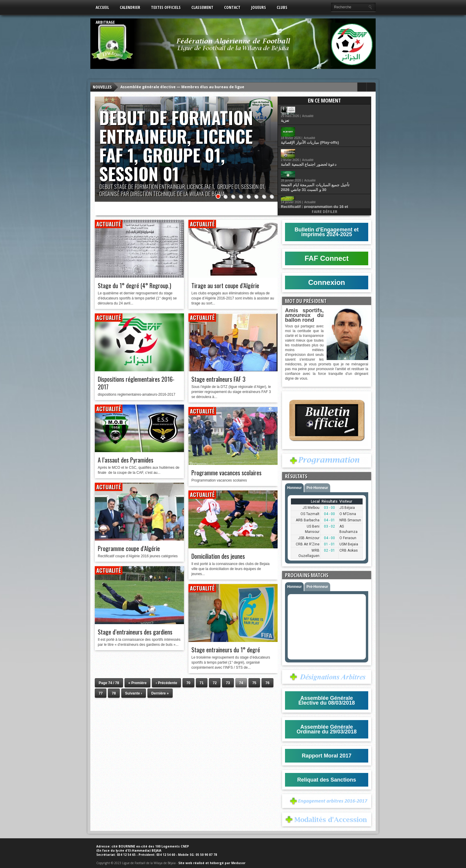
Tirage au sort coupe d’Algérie (225, 285)
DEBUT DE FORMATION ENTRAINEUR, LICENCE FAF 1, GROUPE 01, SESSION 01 (176, 145)
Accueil (102, 7)
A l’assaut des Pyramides (126, 460)
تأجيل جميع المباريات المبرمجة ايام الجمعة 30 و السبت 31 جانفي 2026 (332, 155)
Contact (232, 7)
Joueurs (259, 7)
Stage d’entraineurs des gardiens (135, 632)
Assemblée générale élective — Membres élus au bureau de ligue (182, 87)
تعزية (302, 112)
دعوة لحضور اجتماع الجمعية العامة (326, 139)
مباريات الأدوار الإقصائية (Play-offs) (327, 125)
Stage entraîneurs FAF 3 (218, 379)
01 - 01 (329, 544)
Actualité (325, 108)
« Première (137, 683)
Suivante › (134, 693)
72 (215, 683)
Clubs (282, 7)
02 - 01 (329, 550)
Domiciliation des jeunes (218, 556)
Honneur (294, 488)
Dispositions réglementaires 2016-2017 (136, 383)
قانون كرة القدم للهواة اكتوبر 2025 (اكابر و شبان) (333, 202)
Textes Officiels (166, 7)
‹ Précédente (166, 683)
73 (228, 683)
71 (202, 683)
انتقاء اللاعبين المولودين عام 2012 (326, 187)
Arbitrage (105, 22)
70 (188, 683)
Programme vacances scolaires (226, 473)
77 (101, 693)
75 (254, 683)
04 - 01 (329, 520)
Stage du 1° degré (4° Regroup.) (134, 285)
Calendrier (130, 7)
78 (114, 693)
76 (267, 683)
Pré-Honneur (317, 488)
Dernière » (160, 693)
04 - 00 (329, 514)
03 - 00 (329, 508)
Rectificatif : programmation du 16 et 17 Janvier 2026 (332, 172)
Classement (202, 7)
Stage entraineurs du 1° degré (226, 650)
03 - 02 (329, 526)
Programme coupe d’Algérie (129, 548)
